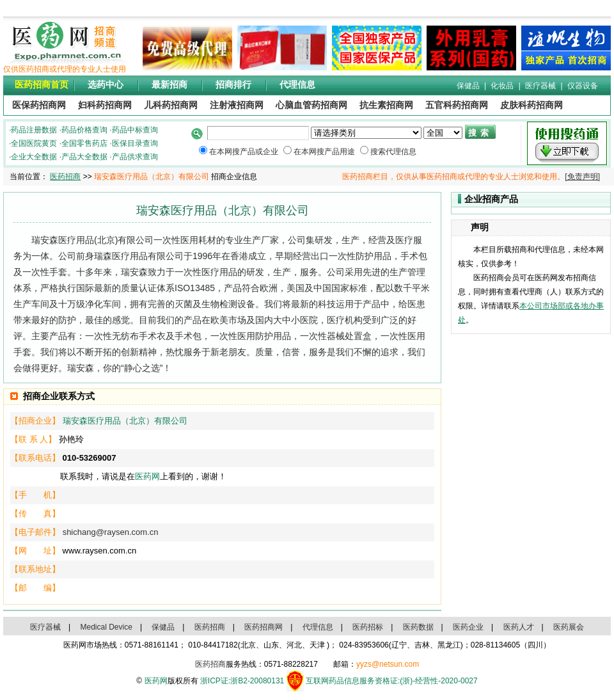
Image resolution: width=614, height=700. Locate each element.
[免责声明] (582, 177)
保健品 (468, 86)
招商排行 (233, 85)
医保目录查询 (135, 143)
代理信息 (297, 85)
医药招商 (65, 177)
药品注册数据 (34, 130)
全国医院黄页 (34, 143)
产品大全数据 (84, 157)
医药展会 (569, 627)
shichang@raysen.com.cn (111, 532)
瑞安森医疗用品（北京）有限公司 (125, 421)
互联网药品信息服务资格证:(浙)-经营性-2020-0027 (392, 681)
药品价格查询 (84, 130)
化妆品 (502, 86)
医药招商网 (264, 627)
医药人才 (519, 627)
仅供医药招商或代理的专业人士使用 (65, 69)
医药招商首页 (42, 85)
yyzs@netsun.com (388, 664)
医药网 (147, 476)
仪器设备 (583, 86)
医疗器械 (540, 86)
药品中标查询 (135, 130)
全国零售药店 (84, 143)
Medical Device (106, 627)
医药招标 (368, 627)
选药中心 (106, 85)
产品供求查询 (135, 157)
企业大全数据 (34, 157)
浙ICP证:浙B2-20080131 (242, 681)
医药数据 (418, 627)
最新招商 (169, 85)
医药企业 (468, 627)
